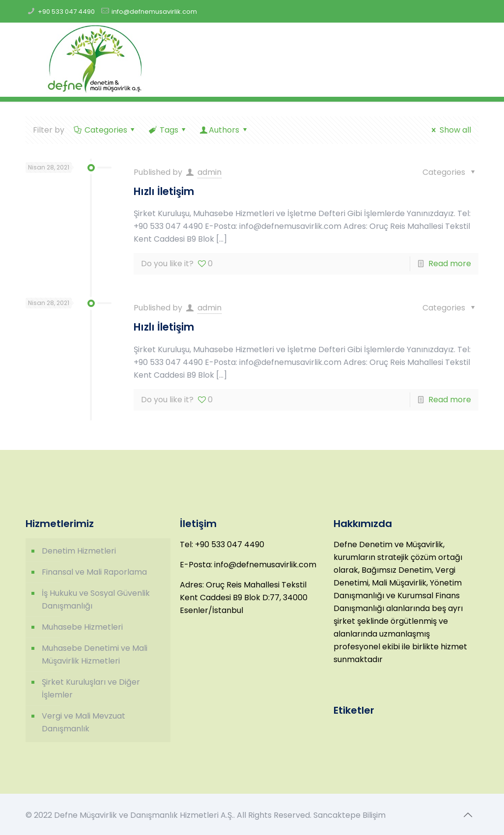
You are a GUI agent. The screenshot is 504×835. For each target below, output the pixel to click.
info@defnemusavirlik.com (154, 12)
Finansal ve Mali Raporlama (94, 572)
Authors (224, 130)
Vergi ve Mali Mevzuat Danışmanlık (84, 722)
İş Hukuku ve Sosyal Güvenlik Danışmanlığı (96, 599)
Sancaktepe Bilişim (350, 815)
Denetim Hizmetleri (79, 551)
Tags (168, 130)
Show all (449, 130)
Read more (450, 264)
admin (210, 172)
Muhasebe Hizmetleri (82, 627)
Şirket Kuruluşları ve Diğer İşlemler (91, 688)
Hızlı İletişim (164, 191)
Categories (105, 130)
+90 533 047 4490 (66, 12)
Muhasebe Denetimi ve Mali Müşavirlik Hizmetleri (95, 654)
